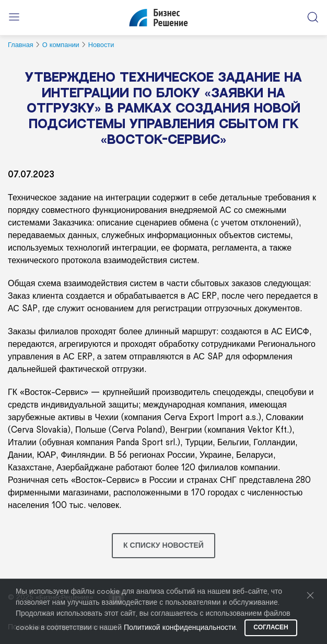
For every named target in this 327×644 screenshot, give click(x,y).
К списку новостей (163, 546)
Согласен (271, 628)
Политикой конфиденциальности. (180, 628)
